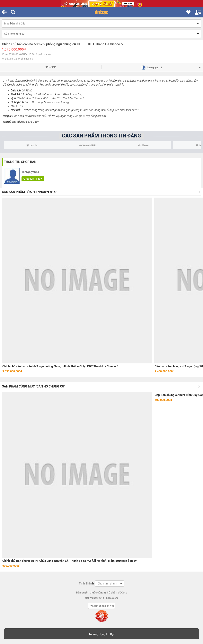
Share (143, 145)
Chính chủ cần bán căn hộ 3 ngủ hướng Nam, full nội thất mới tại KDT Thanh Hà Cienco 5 (60, 366)
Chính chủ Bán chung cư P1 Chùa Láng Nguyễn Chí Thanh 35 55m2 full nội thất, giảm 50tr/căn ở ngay (70, 561)
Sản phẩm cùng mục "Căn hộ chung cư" (34, 386)
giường (75, 110)
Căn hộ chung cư (14, 34)
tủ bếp (110, 110)
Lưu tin (51, 67)
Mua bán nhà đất (14, 23)
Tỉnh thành (86, 583)
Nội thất (15, 110)
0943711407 (33, 179)
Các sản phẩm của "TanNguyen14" (29, 192)
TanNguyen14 (30, 172)
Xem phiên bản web (102, 606)
